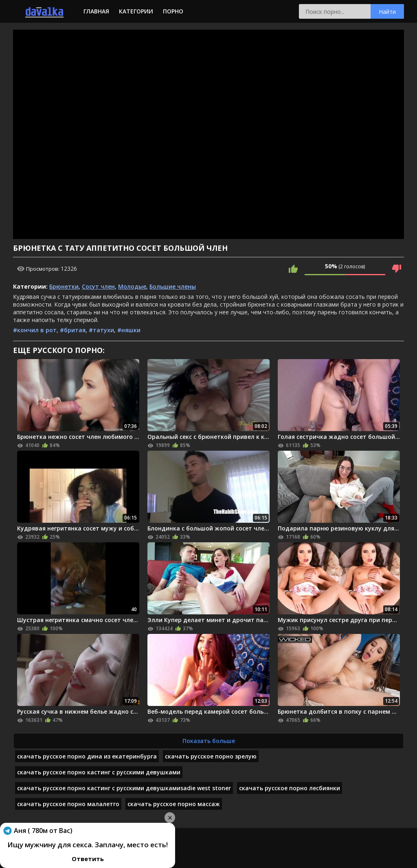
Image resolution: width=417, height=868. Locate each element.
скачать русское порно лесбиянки (290, 788)
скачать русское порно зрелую (211, 756)
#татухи (101, 330)
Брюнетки (64, 286)
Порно (173, 11)
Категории (136, 11)
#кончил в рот (35, 330)
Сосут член (98, 286)
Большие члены (173, 286)
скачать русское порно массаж (174, 804)
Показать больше (209, 741)
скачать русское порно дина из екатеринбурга (87, 756)
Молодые (132, 286)
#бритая (73, 330)
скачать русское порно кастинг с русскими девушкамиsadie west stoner (124, 788)
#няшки (129, 330)
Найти (387, 12)
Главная (96, 11)
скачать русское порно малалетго (68, 804)
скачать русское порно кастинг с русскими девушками (99, 772)
